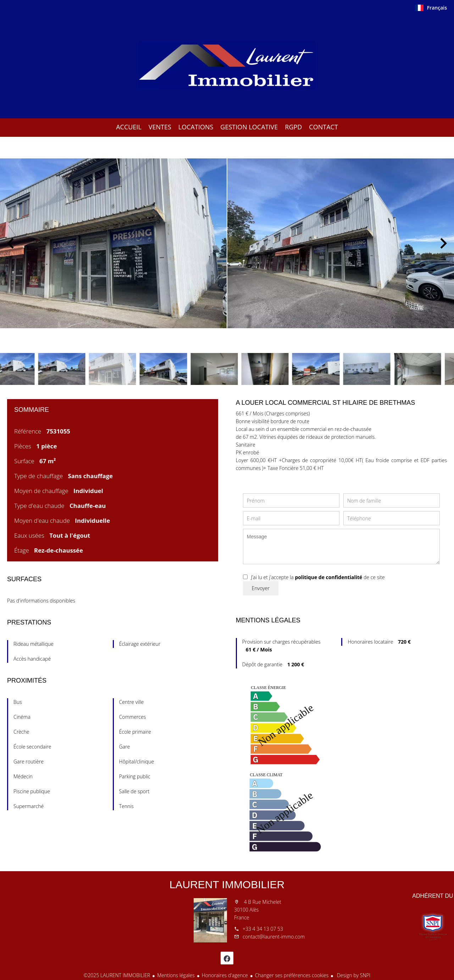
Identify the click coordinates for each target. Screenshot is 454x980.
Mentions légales (176, 975)
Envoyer (261, 588)
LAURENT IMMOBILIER (227, 884)
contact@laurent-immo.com (274, 937)
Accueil (227, 65)
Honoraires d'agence (225, 975)
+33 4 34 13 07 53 (263, 929)
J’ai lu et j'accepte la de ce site (318, 577)
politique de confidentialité (328, 577)
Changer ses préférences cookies (292, 975)
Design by (353, 975)
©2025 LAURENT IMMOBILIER (117, 975)
